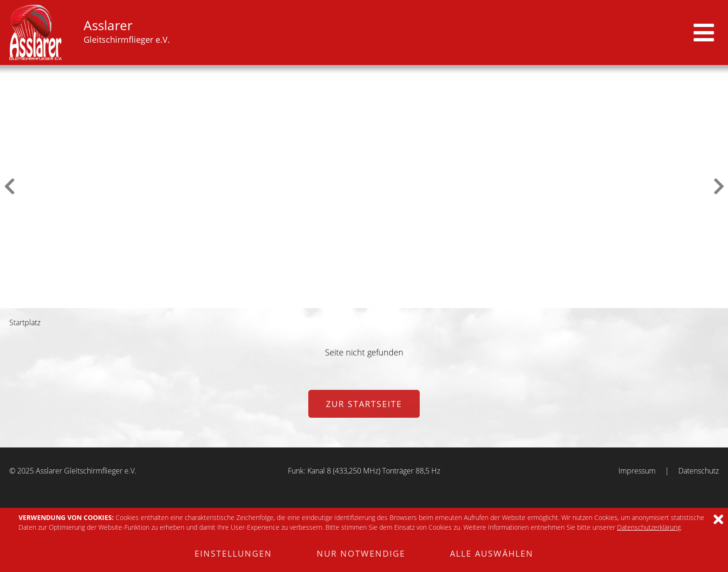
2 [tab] (346, 301)
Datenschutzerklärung (649, 527)
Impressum (637, 471)
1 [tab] (334, 301)
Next (719, 186)
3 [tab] (358, 301)
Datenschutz (699, 471)
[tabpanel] (364, 187)
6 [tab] (394, 301)
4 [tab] (370, 301)
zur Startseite (364, 404)
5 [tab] (382, 301)
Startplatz (25, 322)
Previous (9, 186)
